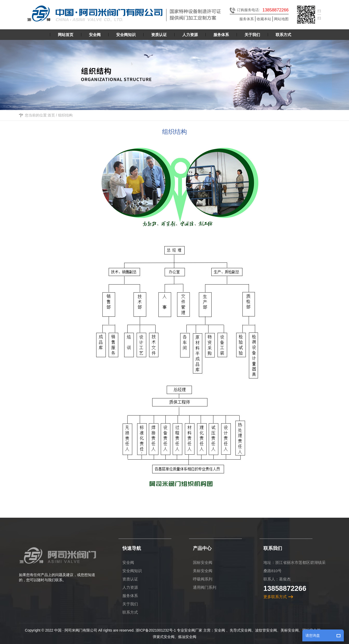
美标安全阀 (203, 571)
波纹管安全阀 (266, 630)
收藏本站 (264, 19)
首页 (51, 116)
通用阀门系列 (205, 587)
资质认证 (130, 579)
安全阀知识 (132, 571)
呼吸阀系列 (203, 579)
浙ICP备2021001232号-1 (156, 630)
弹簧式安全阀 (164, 637)
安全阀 (128, 562)
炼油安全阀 (187, 637)
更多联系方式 (275, 597)
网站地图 (281, 19)
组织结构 (65, 116)
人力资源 (130, 587)
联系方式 (130, 612)
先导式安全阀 (241, 630)
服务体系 (247, 19)
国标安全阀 (203, 562)
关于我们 (130, 604)
